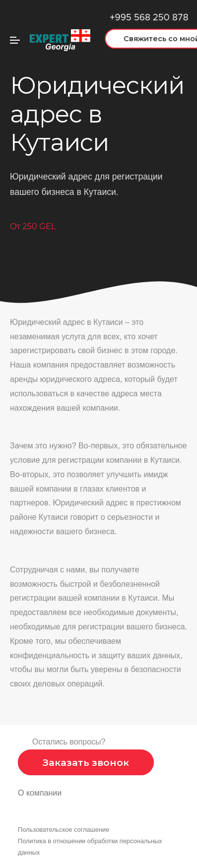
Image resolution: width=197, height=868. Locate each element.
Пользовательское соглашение (64, 830)
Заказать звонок (86, 762)
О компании (40, 793)
